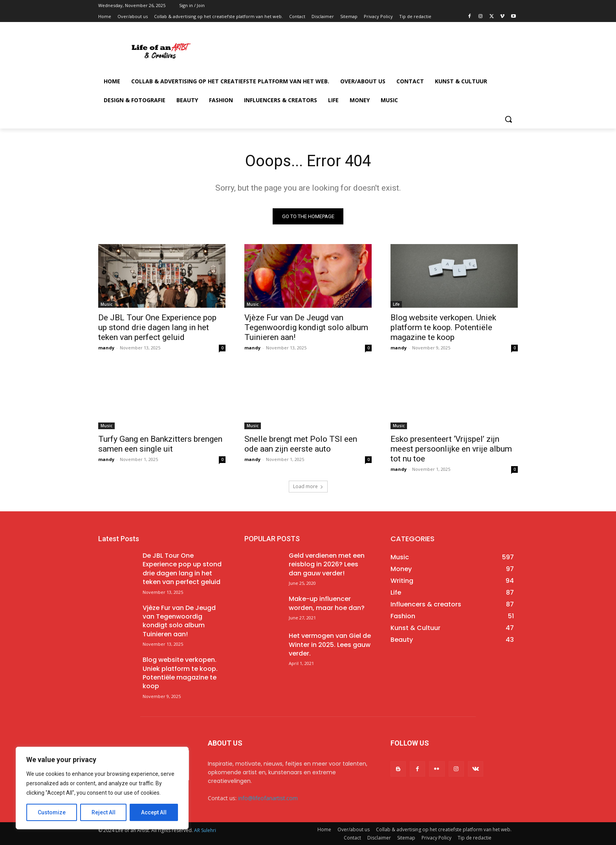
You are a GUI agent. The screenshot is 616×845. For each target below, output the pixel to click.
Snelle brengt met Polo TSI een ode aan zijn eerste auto (301, 444)
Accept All (154, 812)
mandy (106, 348)
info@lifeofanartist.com (268, 798)
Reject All (104, 812)
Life (396, 304)
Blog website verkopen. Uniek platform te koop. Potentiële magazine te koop (443, 327)
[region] (102, 788)
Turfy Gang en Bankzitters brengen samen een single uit (160, 444)
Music (106, 304)
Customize (52, 812)
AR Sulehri (205, 830)
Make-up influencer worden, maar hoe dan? (327, 603)
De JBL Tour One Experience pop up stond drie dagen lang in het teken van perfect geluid (157, 327)
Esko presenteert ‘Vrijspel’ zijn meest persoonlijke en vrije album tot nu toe (451, 449)
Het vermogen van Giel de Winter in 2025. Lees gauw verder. (330, 645)
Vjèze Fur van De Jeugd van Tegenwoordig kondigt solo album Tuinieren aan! (306, 327)
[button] (508, 119)
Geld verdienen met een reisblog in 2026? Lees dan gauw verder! (327, 564)
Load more (308, 486)
